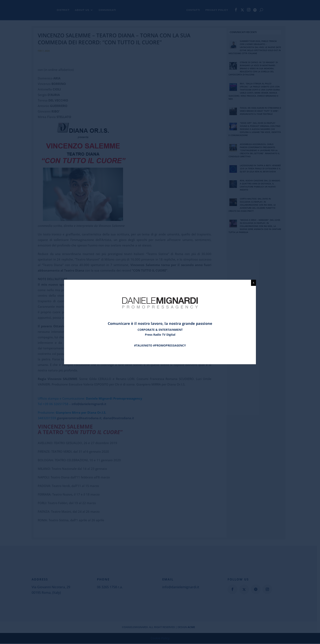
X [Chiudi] (254, 283)
